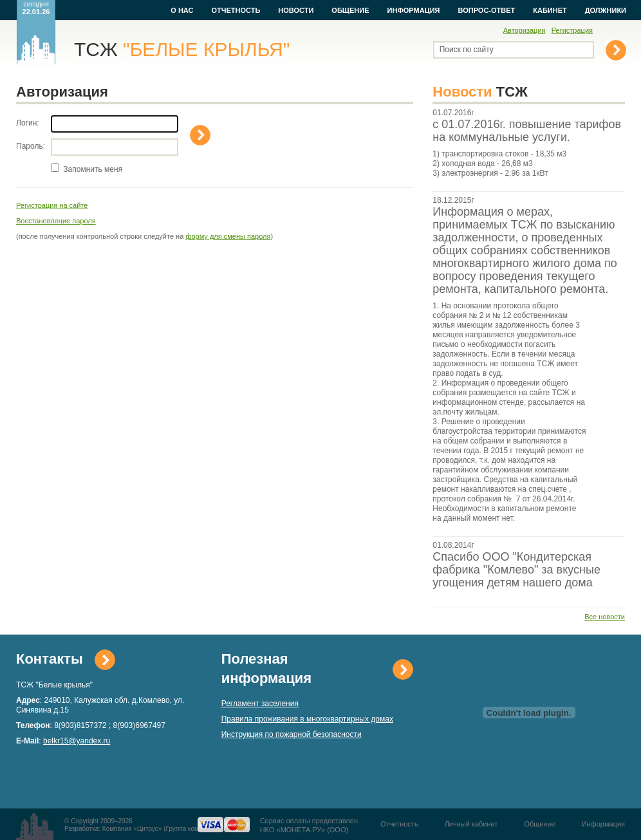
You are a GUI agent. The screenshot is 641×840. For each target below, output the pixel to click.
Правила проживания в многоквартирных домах (307, 719)
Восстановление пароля (56, 221)
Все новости (605, 617)
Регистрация (572, 30)
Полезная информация (266, 668)
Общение (350, 10)
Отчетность (236, 10)
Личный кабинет (471, 824)
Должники (606, 10)
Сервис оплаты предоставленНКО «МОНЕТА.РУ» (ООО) (309, 825)
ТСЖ (182, 49)
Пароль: (31, 146)
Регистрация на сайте (52, 205)
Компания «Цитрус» (132, 829)
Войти (200, 135)
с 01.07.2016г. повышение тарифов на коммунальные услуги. (527, 131)
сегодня (36, 8)
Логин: (28, 123)
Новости (296, 10)
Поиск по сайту (467, 50)
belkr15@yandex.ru (77, 741)
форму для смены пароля (228, 236)
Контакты (50, 659)
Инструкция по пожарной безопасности (292, 734)
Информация (414, 10)
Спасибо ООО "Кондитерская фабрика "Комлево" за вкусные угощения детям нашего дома (516, 570)
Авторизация (525, 30)
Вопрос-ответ (487, 10)
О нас (182, 10)
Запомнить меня (93, 169)
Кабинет (550, 10)
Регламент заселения (260, 704)
